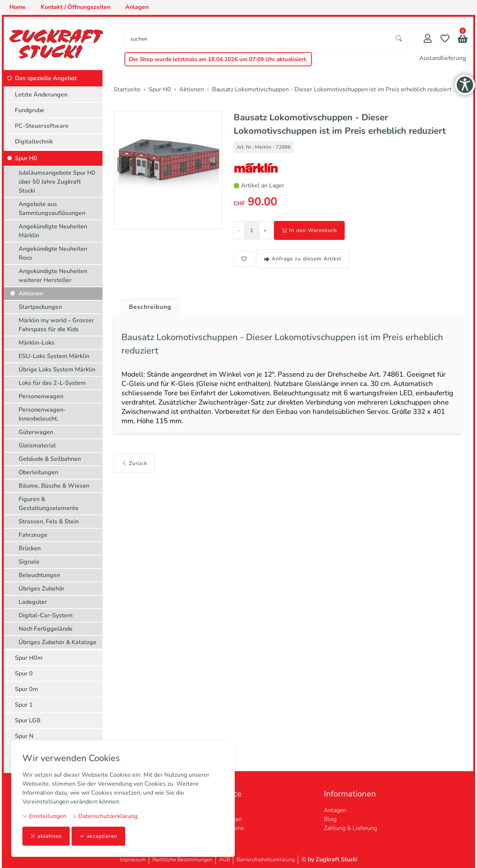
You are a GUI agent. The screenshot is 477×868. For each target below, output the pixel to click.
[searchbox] (258, 39)
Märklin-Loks (37, 343)
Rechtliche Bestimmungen (182, 860)
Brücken (30, 548)
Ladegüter (33, 602)
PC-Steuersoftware (42, 126)
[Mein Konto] (428, 39)
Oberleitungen (38, 472)
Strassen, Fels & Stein (49, 522)
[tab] (147, 305)
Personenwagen (41, 396)
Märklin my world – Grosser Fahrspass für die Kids (56, 325)
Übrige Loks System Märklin (57, 370)
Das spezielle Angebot (46, 78)
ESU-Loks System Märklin (54, 356)
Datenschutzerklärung (105, 816)
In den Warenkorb (309, 230)
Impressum (133, 860)
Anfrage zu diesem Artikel (303, 259)
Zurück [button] (134, 463)
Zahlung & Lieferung (350, 828)
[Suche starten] (399, 39)
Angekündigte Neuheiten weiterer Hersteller (53, 276)
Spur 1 (24, 705)
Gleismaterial (37, 446)
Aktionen (31, 294)
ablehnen (46, 836)
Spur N (24, 736)
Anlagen (335, 810)
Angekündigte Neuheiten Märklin (53, 231)
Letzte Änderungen (41, 95)
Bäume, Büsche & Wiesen (54, 486)
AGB (225, 860)
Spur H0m (29, 658)
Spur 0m (26, 689)
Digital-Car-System (46, 615)
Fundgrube (30, 110)
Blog (330, 819)
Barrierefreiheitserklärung (266, 860)
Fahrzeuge (33, 535)
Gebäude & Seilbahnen (50, 459)
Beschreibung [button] (150, 307)
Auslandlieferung (443, 58)
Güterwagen (36, 432)
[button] (463, 40)
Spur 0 (24, 674)
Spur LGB (28, 720)
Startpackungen (40, 307)
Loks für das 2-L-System (52, 383)
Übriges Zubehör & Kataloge (58, 642)
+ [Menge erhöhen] (265, 230)
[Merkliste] (445, 39)
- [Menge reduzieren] (239, 230)
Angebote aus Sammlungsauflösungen (52, 209)
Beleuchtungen (39, 575)
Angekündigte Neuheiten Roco (53, 253)
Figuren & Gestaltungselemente (49, 504)
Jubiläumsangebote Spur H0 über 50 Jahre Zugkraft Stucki (57, 182)
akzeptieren (98, 836)
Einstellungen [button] (44, 816)
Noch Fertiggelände (46, 629)
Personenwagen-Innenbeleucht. (42, 414)
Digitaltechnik (34, 142)
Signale (29, 562)
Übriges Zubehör (42, 589)
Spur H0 (26, 158)
